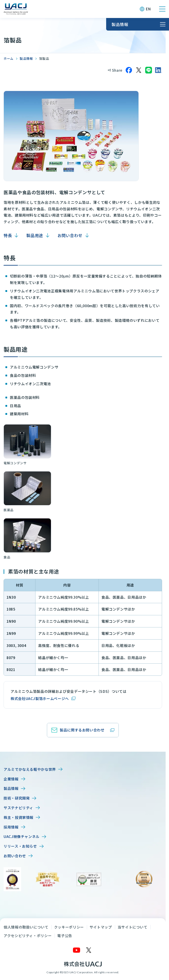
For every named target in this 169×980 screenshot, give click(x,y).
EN (148, 9)
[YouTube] (77, 950)
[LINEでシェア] (149, 70)
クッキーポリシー (69, 927)
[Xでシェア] (139, 70)
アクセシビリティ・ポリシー (28, 936)
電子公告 (65, 936)
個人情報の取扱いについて (26, 927)
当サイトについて (133, 927)
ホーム (9, 58)
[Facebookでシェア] (129, 70)
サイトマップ (101, 927)
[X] (89, 950)
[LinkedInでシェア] (158, 70)
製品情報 (26, 58)
